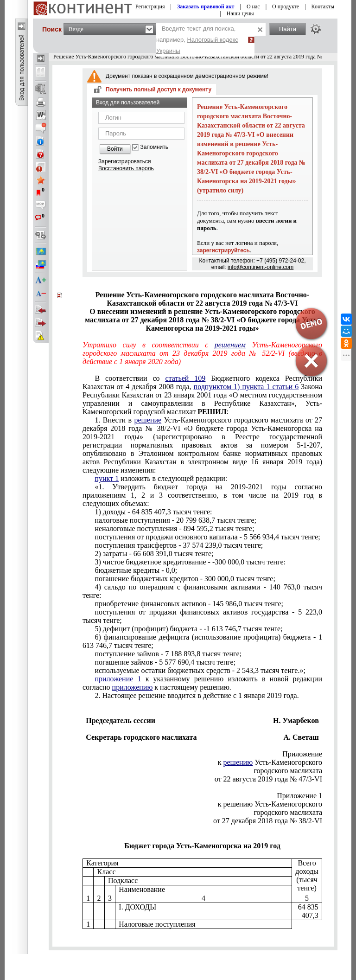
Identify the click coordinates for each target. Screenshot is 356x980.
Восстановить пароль (126, 168)
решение (148, 420)
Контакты (323, 6)
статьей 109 (185, 378)
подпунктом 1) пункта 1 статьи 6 (246, 387)
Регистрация (150, 6)
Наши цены (240, 13)
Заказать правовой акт (206, 6)
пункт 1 (107, 478)
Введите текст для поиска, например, (197, 40)
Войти (115, 149)
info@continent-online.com (261, 267)
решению (238, 762)
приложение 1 (118, 679)
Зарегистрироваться (124, 161)
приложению (133, 687)
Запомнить (154, 147)
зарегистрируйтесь (223, 250)
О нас (253, 6)
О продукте (286, 6)
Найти (288, 29)
